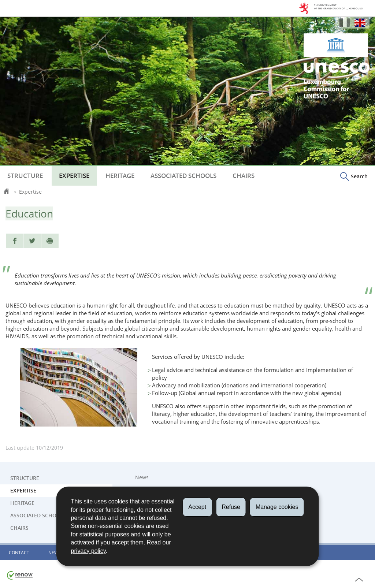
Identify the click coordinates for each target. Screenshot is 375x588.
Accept (197, 507)
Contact (19, 553)
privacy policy (88, 551)
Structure (25, 176)
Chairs (244, 176)
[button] (354, 176)
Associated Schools (183, 176)
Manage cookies (277, 507)
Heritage (120, 176)
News (142, 477)
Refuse (231, 507)
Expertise (74, 176)
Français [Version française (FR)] (345, 23)
